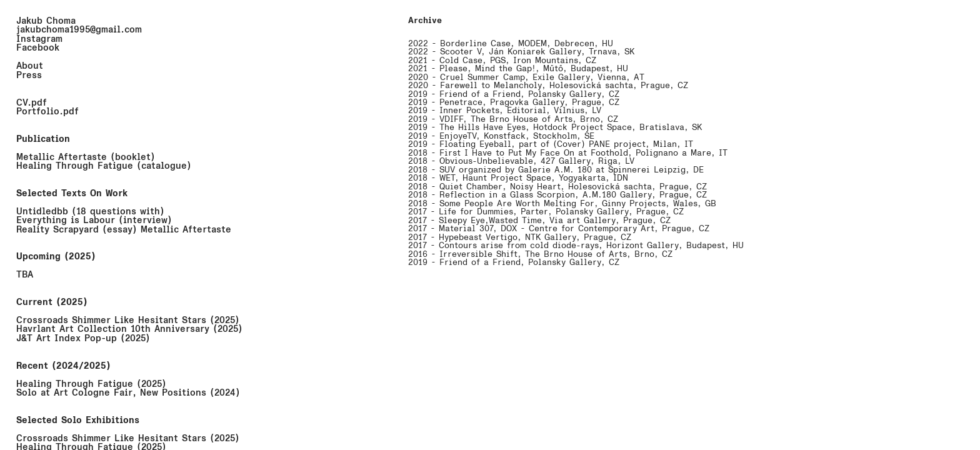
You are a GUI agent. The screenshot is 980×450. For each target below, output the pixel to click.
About (30, 66)
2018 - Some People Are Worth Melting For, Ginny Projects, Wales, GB (562, 203)
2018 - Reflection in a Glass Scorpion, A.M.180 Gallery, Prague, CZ (557, 195)
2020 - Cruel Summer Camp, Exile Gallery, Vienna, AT (526, 77)
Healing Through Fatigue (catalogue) (104, 166)
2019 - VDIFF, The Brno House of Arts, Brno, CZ (513, 119)
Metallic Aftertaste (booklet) (86, 157)
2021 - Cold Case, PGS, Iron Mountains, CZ (502, 60)
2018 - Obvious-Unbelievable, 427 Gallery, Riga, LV (521, 161)
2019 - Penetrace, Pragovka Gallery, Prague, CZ (514, 102)
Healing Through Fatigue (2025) (91, 384)
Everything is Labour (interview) (94, 220)
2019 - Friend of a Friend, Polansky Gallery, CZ (514, 94)
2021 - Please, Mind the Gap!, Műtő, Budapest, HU (518, 68)
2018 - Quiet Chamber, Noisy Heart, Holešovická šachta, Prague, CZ (557, 187)
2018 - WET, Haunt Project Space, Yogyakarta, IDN (518, 178)
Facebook (38, 47)
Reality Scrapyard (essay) (77, 229)
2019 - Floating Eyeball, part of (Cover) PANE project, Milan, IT (551, 144)
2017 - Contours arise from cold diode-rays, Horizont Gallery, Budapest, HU (576, 245)
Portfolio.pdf (47, 111)
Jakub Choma (46, 21)
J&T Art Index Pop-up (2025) (83, 338)
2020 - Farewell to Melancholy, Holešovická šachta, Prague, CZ (548, 85)
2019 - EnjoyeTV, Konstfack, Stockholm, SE (501, 136)
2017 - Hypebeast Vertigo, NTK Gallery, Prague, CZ (520, 237)
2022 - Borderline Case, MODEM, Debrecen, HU (511, 43)
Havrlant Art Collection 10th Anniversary (113, 329)
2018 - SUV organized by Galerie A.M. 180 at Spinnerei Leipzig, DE (556, 170)
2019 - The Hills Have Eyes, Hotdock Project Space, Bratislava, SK (555, 127)
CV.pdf (32, 102)
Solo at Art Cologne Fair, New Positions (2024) (128, 392)
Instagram (39, 39)
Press (29, 75)
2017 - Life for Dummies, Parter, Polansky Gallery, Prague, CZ (546, 212)
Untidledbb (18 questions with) (90, 211)
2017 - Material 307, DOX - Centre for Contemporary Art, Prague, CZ (559, 228)
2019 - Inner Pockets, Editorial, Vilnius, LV (505, 110)
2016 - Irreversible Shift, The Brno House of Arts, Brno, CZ (540, 254)
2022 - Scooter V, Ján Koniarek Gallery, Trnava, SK (521, 52)
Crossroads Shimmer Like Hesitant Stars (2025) (128, 320)
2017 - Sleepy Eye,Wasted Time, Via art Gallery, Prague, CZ (539, 220)
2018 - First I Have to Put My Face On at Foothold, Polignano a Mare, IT (568, 153)
